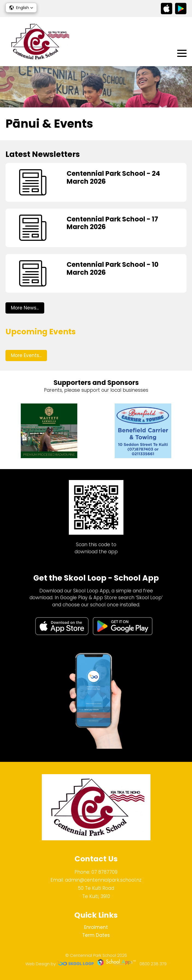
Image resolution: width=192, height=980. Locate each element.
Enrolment (96, 927)
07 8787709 (104, 872)
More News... (25, 308)
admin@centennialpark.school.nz (103, 880)
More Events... (26, 355)
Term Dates (96, 935)
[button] (21, 8)
